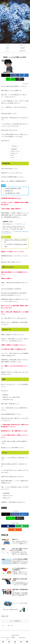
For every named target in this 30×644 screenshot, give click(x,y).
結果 (12, 155)
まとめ (13, 157)
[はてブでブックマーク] (24, 75)
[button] (20, 79)
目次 (13, 146)
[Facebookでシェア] (15, 75)
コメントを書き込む (15, 621)
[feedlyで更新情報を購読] (22, 526)
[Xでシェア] (6, 75)
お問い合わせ (22, 638)
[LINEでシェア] (10, 79)
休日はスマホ (15, 153)
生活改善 (4, 508)
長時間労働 (14, 149)
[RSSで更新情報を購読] (15, 530)
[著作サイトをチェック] (8, 526)
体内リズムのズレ (16, 151)
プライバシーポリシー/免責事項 (8, 638)
